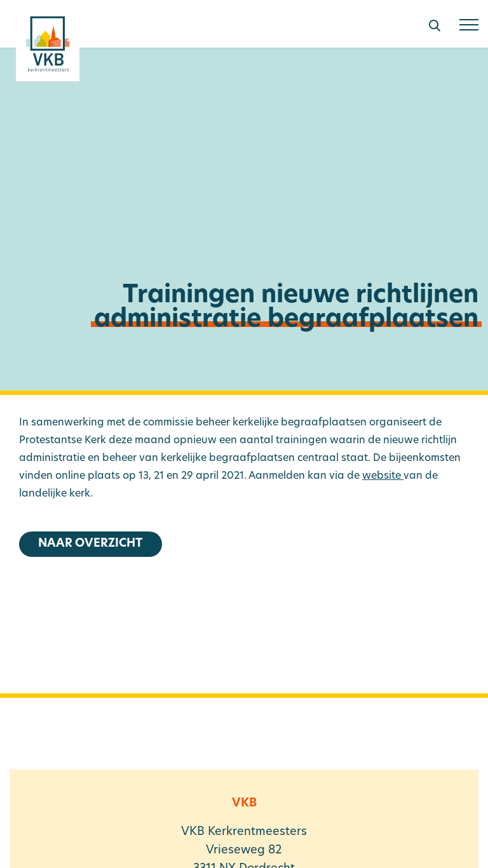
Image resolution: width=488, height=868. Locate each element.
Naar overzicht (91, 544)
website (383, 476)
